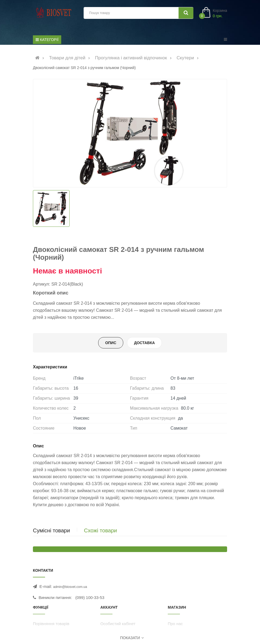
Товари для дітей (67, 58)
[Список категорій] (47, 40)
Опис (111, 343)
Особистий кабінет (118, 624)
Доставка (144, 343)
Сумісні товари (51, 530)
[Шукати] (186, 13)
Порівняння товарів (51, 624)
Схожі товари (100, 530)
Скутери (185, 58)
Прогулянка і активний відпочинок (131, 58)
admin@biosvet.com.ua (70, 587)
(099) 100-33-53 (90, 597)
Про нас (175, 624)
